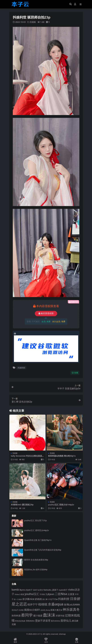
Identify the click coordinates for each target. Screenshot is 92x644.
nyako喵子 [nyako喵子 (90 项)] (63, 590)
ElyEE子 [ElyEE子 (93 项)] (29, 590)
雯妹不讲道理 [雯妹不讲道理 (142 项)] (43, 620)
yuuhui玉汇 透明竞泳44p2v (37, 530)
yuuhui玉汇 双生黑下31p (35, 520)
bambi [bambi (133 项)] (15, 590)
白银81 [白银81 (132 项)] (36, 610)
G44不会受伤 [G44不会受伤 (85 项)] (38, 590)
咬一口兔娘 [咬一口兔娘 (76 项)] (18, 599)
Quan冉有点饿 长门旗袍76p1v (38, 540)
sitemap (62, 634)
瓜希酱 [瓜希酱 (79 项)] (21, 610)
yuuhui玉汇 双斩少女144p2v (61, 505)
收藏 (75, 373)
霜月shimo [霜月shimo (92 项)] (55, 621)
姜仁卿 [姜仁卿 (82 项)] (45, 599)
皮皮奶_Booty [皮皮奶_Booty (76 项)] (45, 610)
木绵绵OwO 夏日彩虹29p (22, 505)
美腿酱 (33, 22)
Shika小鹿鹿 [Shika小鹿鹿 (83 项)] (19, 594)
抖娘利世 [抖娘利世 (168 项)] (64, 599)
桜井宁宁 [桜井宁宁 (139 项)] (33, 604)
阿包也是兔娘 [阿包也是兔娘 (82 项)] (20, 621)
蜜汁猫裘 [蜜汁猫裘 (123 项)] (38, 616)
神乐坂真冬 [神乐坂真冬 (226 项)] (71, 609)
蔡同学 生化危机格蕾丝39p (36, 560)
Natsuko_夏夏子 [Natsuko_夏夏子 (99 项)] (51, 590)
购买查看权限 (46, 313)
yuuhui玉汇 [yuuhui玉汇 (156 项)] (32, 594)
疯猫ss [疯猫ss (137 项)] (28, 610)
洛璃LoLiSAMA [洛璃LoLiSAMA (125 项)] (72, 605)
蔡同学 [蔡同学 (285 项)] (27, 615)
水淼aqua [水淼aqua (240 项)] (56, 604)
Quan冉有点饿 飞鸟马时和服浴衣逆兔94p (43, 550)
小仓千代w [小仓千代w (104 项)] (53, 599)
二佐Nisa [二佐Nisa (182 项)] (61, 594)
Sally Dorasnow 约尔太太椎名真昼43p (27, 457)
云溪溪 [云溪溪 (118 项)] (71, 594)
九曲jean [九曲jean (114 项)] (50, 594)
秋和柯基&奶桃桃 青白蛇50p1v (62, 456)
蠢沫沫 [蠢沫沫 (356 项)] (49, 615)
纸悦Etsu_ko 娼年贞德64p (36, 569)
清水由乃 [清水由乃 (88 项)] (15, 610)
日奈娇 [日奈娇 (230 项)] (75, 598)
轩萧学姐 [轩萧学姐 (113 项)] (60, 616)
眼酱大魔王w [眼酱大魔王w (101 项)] (56, 610)
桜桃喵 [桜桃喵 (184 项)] (43, 604)
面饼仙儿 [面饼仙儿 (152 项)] (66, 621)
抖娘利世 (21, 368)
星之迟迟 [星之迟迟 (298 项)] (19, 604)
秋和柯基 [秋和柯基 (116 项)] (16, 616)
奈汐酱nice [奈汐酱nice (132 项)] (28, 599)
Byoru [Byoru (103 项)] (23, 590)
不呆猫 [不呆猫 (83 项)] (42, 594)
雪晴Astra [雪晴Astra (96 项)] (30, 621)
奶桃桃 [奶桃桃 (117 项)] (38, 599)
